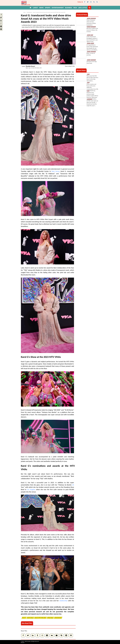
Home (24, 12)
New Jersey (56, 171)
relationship (63, 601)
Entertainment (29, 12)
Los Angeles (31, 489)
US (73, 485)
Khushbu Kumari (30, 66)
